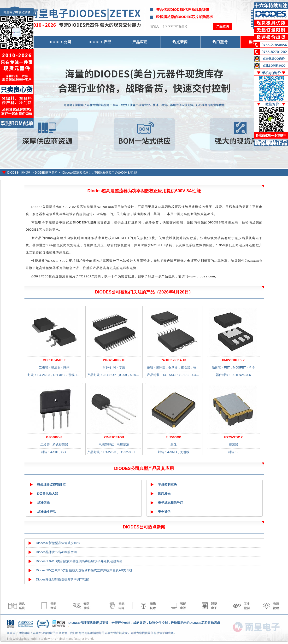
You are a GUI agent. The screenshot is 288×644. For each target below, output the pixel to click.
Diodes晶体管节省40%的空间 (56, 552)
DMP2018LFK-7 (233, 360)
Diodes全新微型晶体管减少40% (58, 543)
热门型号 (220, 42)
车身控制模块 (167, 484)
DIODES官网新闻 (46, 173)
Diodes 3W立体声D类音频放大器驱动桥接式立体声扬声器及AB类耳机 (84, 570)
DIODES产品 (100, 42)
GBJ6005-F (54, 437)
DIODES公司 (60, 42)
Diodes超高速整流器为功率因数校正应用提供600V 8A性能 (100, 173)
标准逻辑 (43, 503)
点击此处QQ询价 (274, 59)
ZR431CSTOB (114, 437)
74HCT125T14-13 (174, 360)
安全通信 (164, 512)
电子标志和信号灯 (170, 503)
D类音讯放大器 (48, 494)
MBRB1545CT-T (54, 360)
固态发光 (164, 494)
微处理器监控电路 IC (52, 484)
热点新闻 (180, 42)
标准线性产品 (47, 512)
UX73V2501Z (233, 437)
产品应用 (140, 42)
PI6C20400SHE (114, 360)
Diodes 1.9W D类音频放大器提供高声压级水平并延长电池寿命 (79, 561)
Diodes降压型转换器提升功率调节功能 (63, 579)
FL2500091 (174, 437)
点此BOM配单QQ (274, 66)
